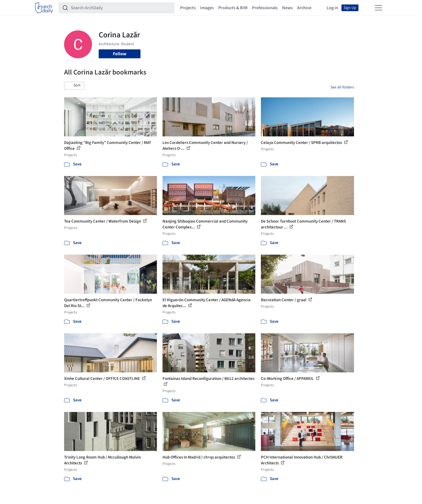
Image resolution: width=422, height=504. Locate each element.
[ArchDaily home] (44, 8)
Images (207, 8)
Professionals (265, 8)
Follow (120, 54)
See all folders (342, 87)
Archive (304, 8)
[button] (74, 86)
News (287, 8)
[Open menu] (379, 8)
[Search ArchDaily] (121, 8)
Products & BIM (233, 8)
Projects (188, 8)
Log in (332, 8)
